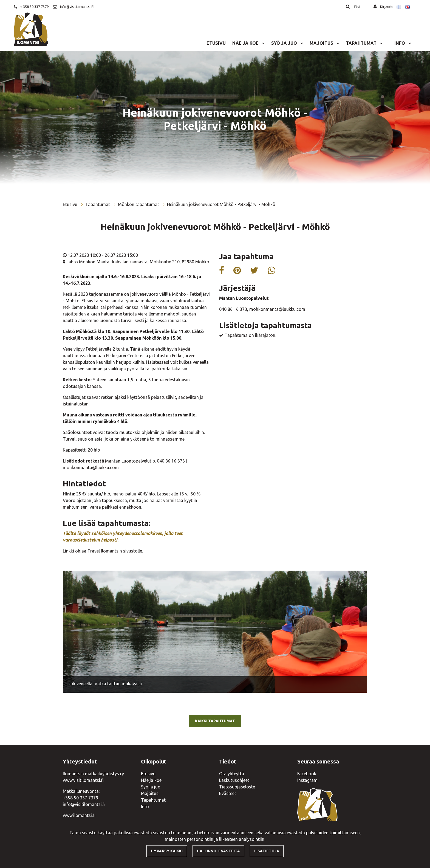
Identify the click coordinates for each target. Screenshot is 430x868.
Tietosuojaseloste (237, 787)
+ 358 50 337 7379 (34, 7)
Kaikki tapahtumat (215, 721)
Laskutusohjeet (234, 780)
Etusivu (216, 43)
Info (400, 43)
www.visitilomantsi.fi (83, 780)
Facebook (307, 774)
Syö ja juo (285, 43)
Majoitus (322, 43)
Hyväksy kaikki (167, 851)
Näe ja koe (246, 43)
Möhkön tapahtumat (139, 204)
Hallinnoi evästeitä (218, 851)
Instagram (307, 780)
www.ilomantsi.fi (79, 815)
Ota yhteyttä (232, 774)
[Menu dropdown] (262, 43)
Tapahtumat (362, 43)
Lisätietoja (267, 851)
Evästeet (228, 793)
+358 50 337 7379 (80, 798)
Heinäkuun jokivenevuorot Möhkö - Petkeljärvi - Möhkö (221, 204)
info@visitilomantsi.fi (77, 7)
